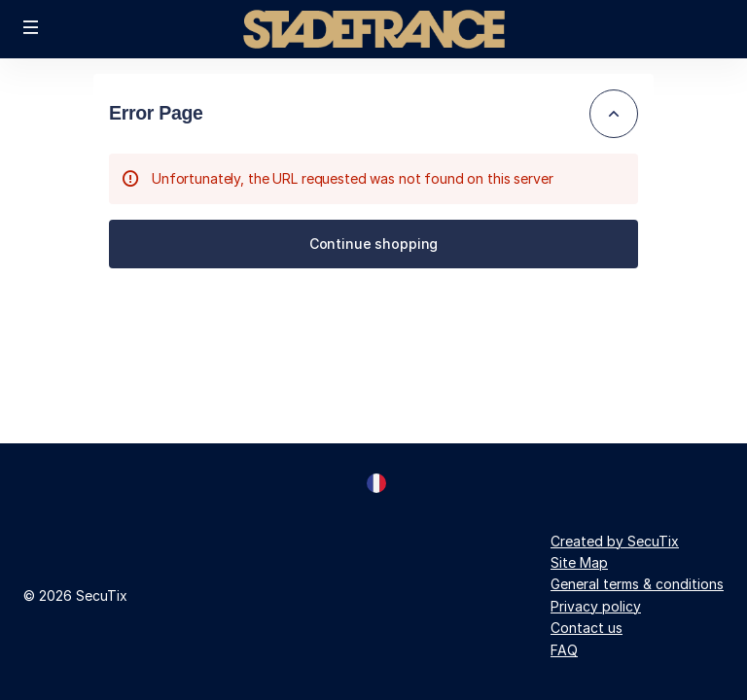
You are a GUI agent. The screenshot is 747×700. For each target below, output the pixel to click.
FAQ (564, 650)
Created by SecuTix (615, 541)
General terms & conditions (637, 584)
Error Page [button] (156, 113)
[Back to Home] (373, 29)
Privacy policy (596, 606)
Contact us (587, 628)
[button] (31, 27)
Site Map (579, 562)
